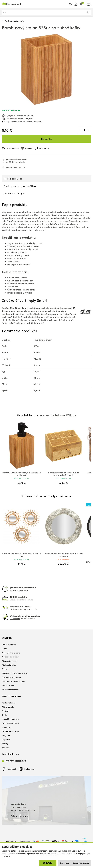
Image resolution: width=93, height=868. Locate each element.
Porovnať (29, 148)
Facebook (12, 769)
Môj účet (6, 748)
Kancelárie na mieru (11, 719)
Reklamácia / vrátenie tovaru (15, 673)
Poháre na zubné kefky (15, 21)
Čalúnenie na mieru (10, 723)
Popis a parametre (13, 179)
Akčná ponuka (8, 707)
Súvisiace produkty (13, 193)
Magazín (6, 735)
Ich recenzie (15, 619)
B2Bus (36, 346)
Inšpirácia (6, 739)
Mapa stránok (8, 685)
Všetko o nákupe (9, 645)
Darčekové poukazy (11, 731)
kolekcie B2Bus (64, 415)
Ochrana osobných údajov (13, 681)
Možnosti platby (9, 665)
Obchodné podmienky (12, 677)
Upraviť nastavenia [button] (81, 863)
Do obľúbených (12, 148)
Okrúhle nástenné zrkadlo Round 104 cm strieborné (63, 555)
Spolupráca (7, 727)
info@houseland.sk (16, 761)
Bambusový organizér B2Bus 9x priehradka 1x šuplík (63, 474)
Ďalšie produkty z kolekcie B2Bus (20, 186)
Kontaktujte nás (9, 703)
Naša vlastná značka (11, 653)
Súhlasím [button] (48, 863)
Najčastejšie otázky (10, 657)
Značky (5, 744)
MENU (89, 4)
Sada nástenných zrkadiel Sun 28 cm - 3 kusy (22, 555)
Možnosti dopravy (10, 661)
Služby (5, 669)
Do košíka (47, 139)
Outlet (5, 715)
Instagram (29, 769)
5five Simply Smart (43, 340)
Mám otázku (44, 148)
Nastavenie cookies (10, 689)
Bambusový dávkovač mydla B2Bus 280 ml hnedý (22, 474)
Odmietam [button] (64, 863)
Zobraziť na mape (20, 816)
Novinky (5, 711)
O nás (5, 649)
